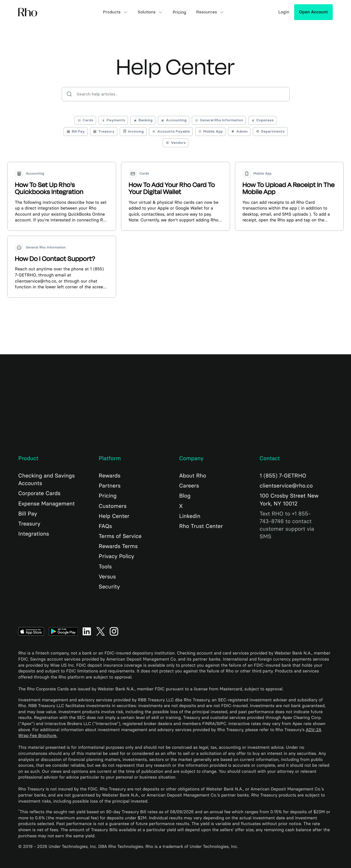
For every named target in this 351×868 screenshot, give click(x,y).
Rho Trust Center (201, 526)
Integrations (34, 534)
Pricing (108, 496)
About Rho (193, 476)
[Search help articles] (176, 94)
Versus (107, 577)
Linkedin (190, 516)
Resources (210, 12)
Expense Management (46, 504)
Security (109, 587)
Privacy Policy (116, 556)
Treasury (29, 524)
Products (115, 12)
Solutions (150, 12)
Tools (105, 567)
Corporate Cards (39, 493)
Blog (185, 496)
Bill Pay (28, 514)
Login (284, 12)
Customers (113, 506)
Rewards (110, 476)
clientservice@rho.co (286, 486)
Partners (110, 486)
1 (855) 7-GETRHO (283, 476)
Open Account (313, 12)
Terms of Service (120, 536)
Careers (189, 486)
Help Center (114, 516)
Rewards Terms (118, 546)
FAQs (105, 526)
